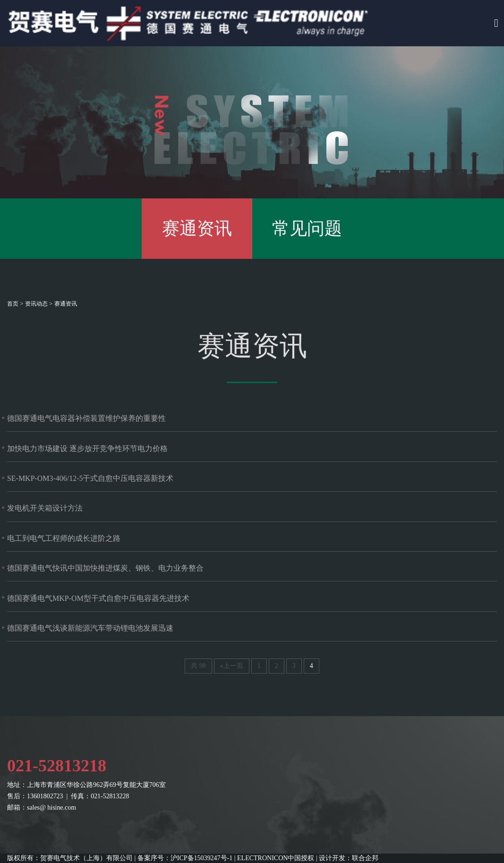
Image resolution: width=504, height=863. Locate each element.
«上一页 (232, 666)
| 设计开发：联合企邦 (347, 858)
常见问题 (307, 228)
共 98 (198, 666)
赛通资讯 (197, 228)
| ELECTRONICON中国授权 (274, 858)
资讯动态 (36, 304)
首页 (13, 304)
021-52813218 (57, 766)
